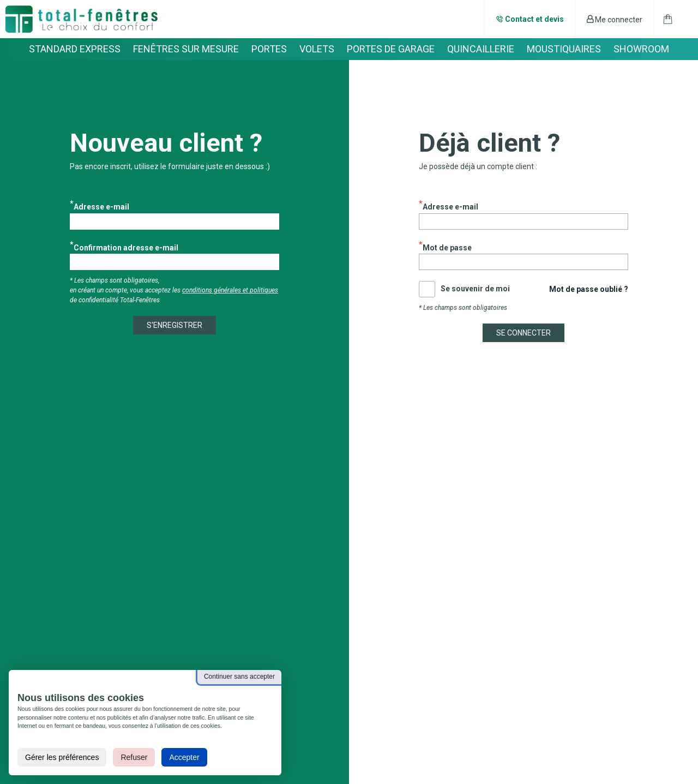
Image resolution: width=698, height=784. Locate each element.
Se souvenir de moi (475, 289)
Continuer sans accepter (239, 677)
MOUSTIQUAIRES (564, 49)
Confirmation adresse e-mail (126, 247)
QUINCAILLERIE (481, 49)
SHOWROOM (641, 49)
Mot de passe (447, 247)
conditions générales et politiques (230, 290)
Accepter (184, 757)
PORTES (269, 49)
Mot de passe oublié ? (589, 289)
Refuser (134, 757)
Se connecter (523, 333)
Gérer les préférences (62, 757)
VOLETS (317, 49)
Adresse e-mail (101, 207)
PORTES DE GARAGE (391, 49)
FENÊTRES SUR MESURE (186, 49)
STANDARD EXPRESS (75, 49)
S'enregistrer (174, 325)
